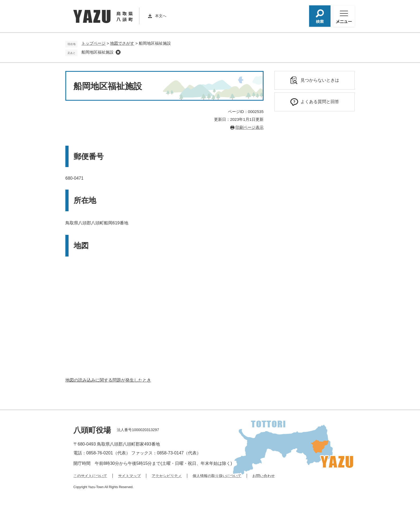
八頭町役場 (92, 430)
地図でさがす (122, 43)
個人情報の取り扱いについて (217, 476)
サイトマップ (129, 476)
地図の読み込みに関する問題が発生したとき (108, 380)
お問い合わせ (264, 476)
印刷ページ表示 (250, 127)
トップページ (93, 43)
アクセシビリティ (167, 476)
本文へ (161, 16)
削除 (118, 52)
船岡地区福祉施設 (97, 52)
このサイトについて (90, 476)
